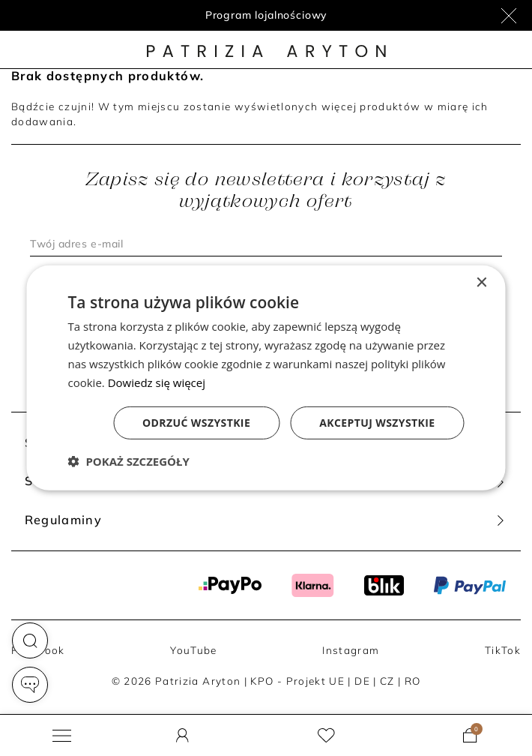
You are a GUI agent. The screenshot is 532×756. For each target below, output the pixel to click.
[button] (30, 640)
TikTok (503, 650)
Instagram (351, 650)
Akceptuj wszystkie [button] (377, 423)
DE (362, 681)
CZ (387, 681)
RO (413, 681)
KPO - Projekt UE (297, 681)
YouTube (193, 650)
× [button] (481, 283)
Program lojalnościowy (266, 15)
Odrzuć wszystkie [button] (196, 423)
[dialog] (266, 378)
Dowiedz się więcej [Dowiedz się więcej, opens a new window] (157, 382)
